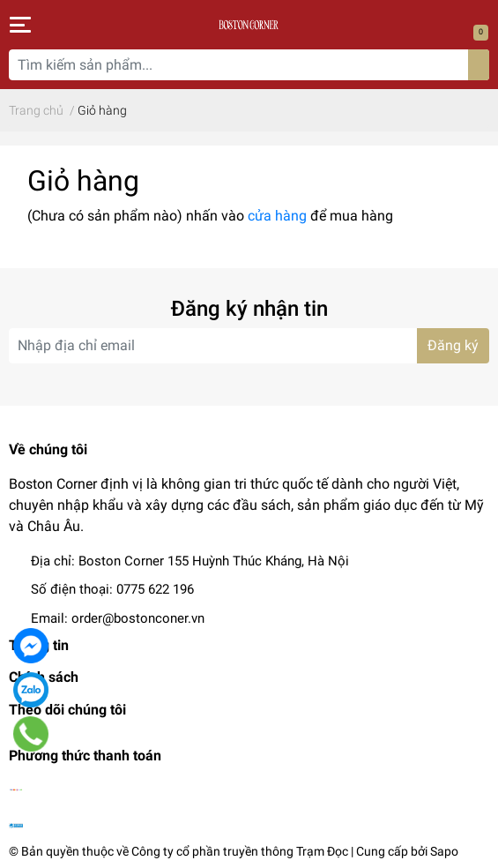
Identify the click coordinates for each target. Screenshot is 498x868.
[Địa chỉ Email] (249, 346)
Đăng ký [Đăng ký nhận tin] (453, 345)
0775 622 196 (155, 589)
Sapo (444, 851)
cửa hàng (277, 216)
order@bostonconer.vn (138, 618)
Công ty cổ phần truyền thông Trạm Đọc (240, 851)
